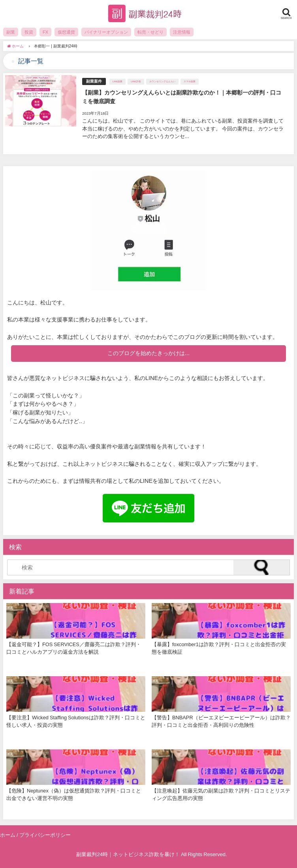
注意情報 (182, 32)
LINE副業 (117, 81)
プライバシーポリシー (45, 835)
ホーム (8, 835)
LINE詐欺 (136, 81)
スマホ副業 (190, 81)
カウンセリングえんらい (162, 81)
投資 (29, 32)
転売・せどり (150, 32)
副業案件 (94, 81)
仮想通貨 (66, 32)
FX (45, 32)
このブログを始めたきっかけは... (148, 353)
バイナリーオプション (106, 32)
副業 (11, 32)
